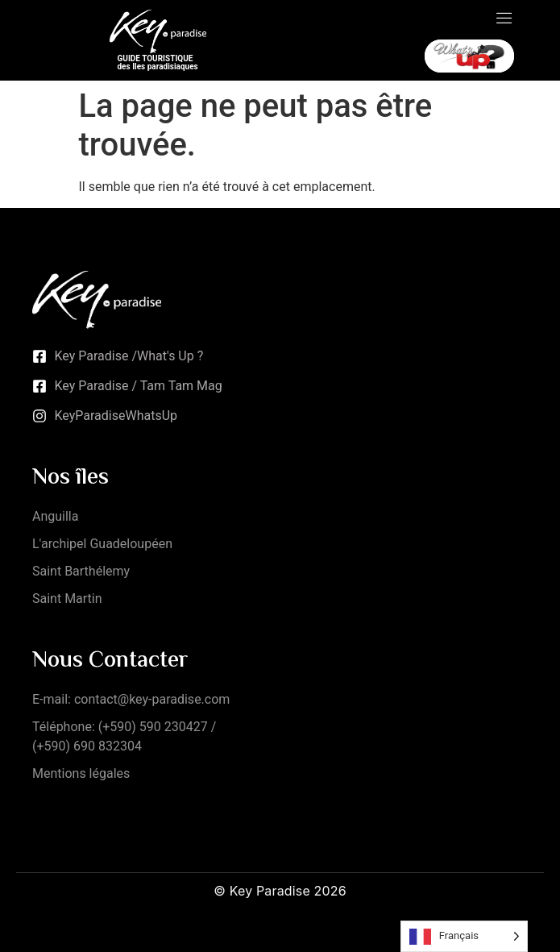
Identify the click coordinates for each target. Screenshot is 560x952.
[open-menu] (504, 20)
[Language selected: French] (464, 936)
